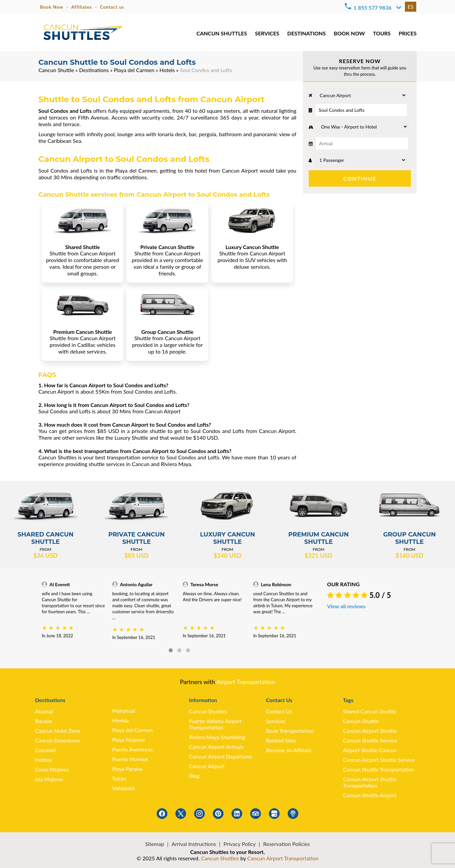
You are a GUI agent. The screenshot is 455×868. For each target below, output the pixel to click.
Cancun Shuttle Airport (370, 795)
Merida (120, 720)
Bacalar (44, 721)
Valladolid (123, 788)
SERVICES (267, 33)
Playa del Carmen (134, 70)
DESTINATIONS (307, 33)
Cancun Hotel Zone (58, 731)
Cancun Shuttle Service (370, 740)
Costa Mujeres (52, 769)
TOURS (382, 33)
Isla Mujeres (49, 779)
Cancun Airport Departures (221, 756)
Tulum (119, 778)
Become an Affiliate (289, 750)
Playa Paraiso (127, 769)
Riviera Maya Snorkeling (217, 737)
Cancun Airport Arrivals (216, 747)
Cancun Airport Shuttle (370, 731)
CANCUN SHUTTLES (222, 33)
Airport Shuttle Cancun (370, 750)
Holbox (43, 760)
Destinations (94, 70)
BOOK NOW (349, 33)
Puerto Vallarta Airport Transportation (215, 724)
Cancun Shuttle (56, 70)
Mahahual (123, 711)
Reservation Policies (287, 844)
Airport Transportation (246, 682)
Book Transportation (290, 731)
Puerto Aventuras (132, 749)
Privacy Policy (240, 844)
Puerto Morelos (130, 759)
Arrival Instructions (194, 844)
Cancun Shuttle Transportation (379, 769)
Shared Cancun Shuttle (370, 711)
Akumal (44, 711)
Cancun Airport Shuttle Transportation (370, 782)
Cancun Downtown (58, 740)
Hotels (167, 70)
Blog (194, 776)
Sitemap (155, 844)
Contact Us (279, 711)
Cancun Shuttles (208, 711)
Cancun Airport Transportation (283, 858)
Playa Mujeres (128, 740)
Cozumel (45, 750)
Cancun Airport (207, 766)
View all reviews (346, 606)
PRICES (408, 33)
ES (411, 7)
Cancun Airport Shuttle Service (379, 760)
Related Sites (281, 740)
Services (276, 721)
